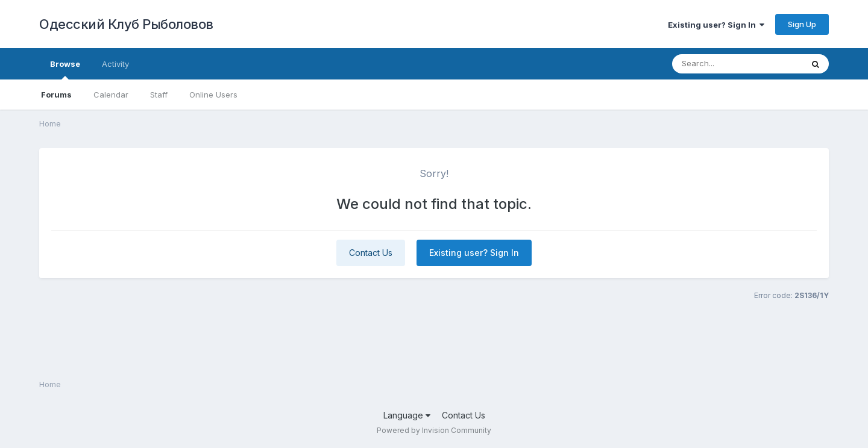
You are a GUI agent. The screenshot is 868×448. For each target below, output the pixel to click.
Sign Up (802, 24)
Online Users (213, 95)
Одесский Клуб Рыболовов (126, 24)
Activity (115, 64)
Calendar (111, 95)
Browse (65, 69)
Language (407, 415)
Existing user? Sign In (716, 25)
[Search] (737, 64)
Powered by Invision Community (434, 430)
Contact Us (371, 253)
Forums (56, 95)
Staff (159, 95)
